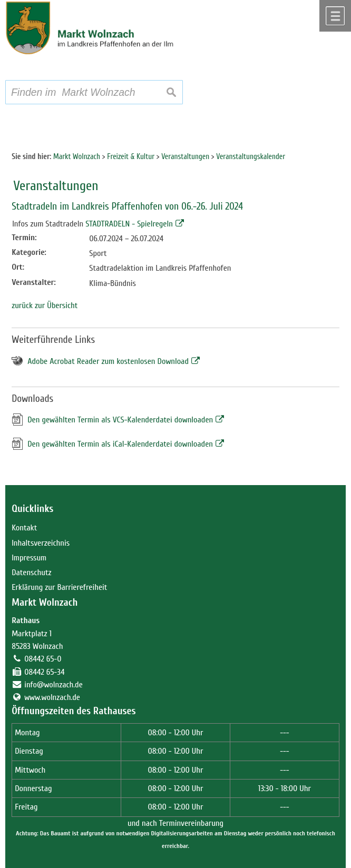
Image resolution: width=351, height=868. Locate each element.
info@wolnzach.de (53, 685)
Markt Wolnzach (45, 603)
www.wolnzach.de (52, 697)
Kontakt (24, 528)
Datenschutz (31, 573)
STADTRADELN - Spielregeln (129, 224)
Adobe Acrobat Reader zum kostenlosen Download (108, 361)
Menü (335, 16)
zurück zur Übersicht (45, 305)
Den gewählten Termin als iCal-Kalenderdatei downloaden (120, 444)
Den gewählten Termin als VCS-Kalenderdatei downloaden (120, 420)
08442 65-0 (43, 659)
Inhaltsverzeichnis (41, 543)
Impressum (29, 558)
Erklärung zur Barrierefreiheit (59, 587)
